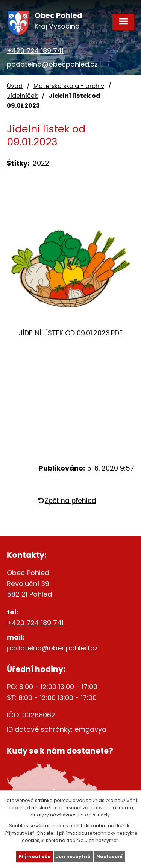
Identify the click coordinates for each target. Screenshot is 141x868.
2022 (41, 163)
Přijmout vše (34, 857)
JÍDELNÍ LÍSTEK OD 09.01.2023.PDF (71, 333)
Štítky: (18, 163)
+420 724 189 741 (35, 51)
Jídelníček (22, 96)
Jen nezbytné (73, 857)
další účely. (98, 815)
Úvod (15, 86)
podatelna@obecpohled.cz (52, 64)
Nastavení (109, 857)
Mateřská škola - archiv (69, 86)
